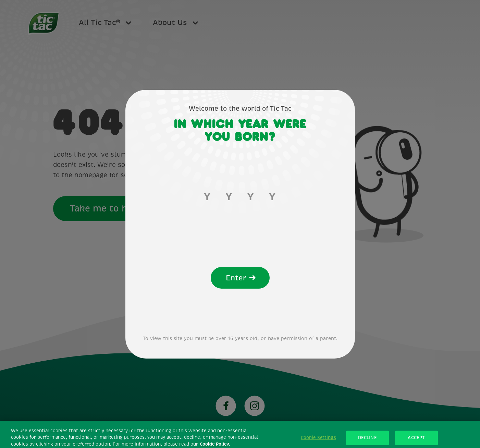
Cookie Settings (318, 440)
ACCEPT (416, 440)
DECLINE (367, 440)
